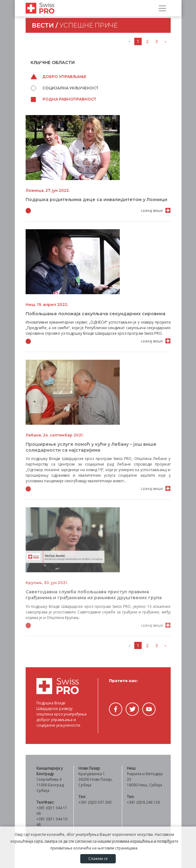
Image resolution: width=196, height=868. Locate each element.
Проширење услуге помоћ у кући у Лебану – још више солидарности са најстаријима (91, 447)
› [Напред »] (165, 41)
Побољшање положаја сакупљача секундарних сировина (96, 314)
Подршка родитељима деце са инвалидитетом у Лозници (96, 200)
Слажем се (98, 859)
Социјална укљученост (64, 88)
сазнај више (152, 211)
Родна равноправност (63, 99)
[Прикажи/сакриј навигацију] (162, 8)
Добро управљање (59, 77)
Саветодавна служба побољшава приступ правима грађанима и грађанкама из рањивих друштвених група (94, 595)
